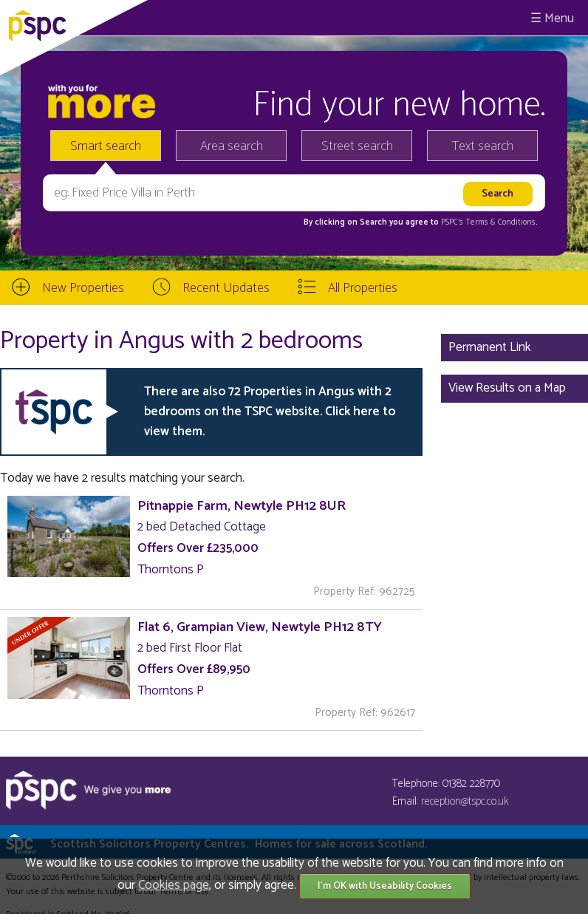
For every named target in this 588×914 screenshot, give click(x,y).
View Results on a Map (507, 388)
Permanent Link (490, 347)
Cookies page (174, 885)
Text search (483, 146)
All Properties (363, 288)
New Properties (83, 288)
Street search (357, 146)
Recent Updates (226, 288)
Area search (232, 146)
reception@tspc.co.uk (465, 801)
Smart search (106, 146)
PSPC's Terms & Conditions (488, 222)
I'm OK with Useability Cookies (385, 886)
